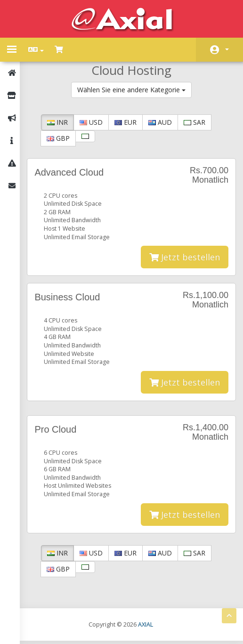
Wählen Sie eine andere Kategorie (133, 90)
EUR (129, 122)
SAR (198, 122)
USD (95, 122)
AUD (164, 122)
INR (61, 122)
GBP (62, 138)
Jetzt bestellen (185, 258)
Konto (227, 49)
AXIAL (147, 627)
